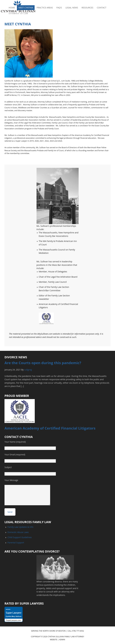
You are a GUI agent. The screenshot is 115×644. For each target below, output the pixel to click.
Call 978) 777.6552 (76, 631)
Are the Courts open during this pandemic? (43, 363)
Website (54, 640)
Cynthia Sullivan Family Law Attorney (66, 637)
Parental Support (16, 543)
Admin (62, 640)
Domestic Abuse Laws (18, 532)
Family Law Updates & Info (20, 527)
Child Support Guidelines (20, 537)
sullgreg (28, 370)
